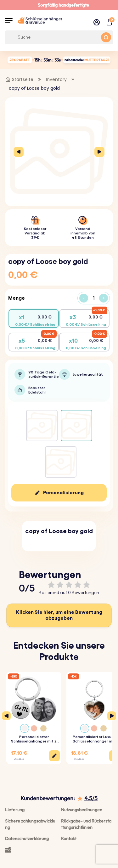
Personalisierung (63, 493)
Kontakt (69, 839)
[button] (9, 20)
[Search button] (106, 37)
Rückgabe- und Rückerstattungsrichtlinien (86, 824)
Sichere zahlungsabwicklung (30, 824)
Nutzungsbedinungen (82, 810)
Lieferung (15, 810)
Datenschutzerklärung (27, 839)
